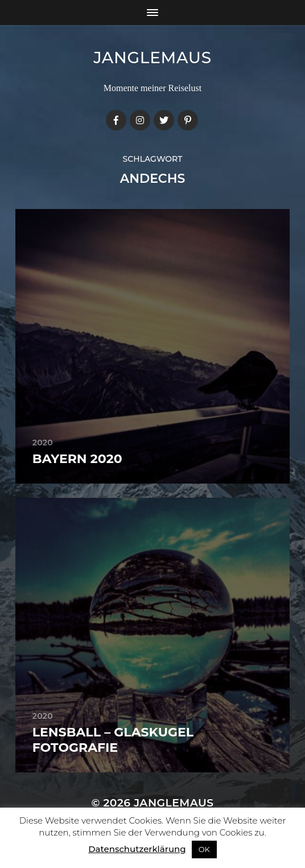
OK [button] (204, 849)
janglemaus (152, 58)
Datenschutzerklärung (137, 849)
